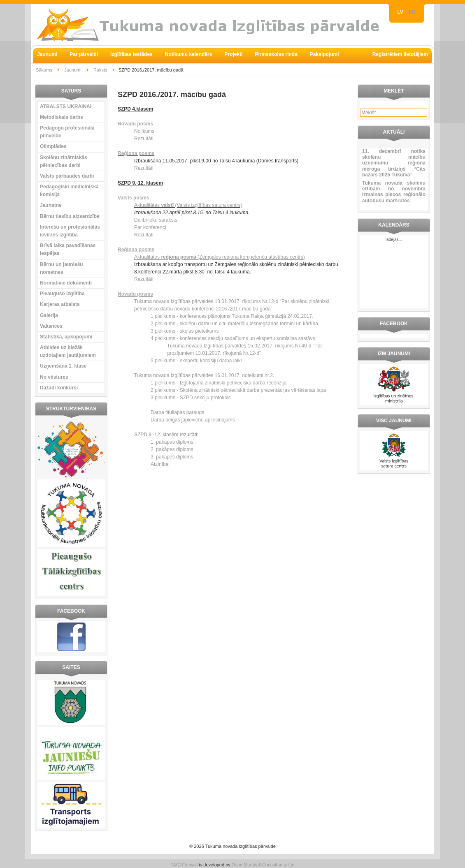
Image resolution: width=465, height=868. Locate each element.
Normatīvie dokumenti (66, 283)
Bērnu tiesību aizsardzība (70, 216)
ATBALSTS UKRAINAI (66, 106)
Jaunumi (73, 70)
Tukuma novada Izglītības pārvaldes (174, 301)
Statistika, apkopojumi (66, 337)
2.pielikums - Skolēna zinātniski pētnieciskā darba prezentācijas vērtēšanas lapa (238, 390)
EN (412, 12)
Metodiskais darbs (62, 117)
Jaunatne (51, 205)
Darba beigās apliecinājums (193, 420)
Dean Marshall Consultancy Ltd (263, 865)
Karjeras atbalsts (60, 304)
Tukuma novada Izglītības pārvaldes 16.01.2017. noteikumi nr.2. (204, 375)
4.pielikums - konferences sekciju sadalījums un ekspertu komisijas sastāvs (233, 338)
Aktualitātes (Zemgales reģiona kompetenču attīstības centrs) (220, 257)
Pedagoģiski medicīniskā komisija (69, 191)
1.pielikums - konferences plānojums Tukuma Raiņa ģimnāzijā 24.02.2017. (232, 316)
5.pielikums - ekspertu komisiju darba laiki (196, 361)
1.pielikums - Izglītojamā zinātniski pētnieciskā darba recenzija (219, 383)
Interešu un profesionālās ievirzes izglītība (70, 231)
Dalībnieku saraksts (156, 220)
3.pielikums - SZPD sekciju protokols (191, 398)
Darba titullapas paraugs (177, 412)
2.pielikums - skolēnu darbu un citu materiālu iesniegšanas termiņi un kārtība (234, 324)
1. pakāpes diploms (172, 442)
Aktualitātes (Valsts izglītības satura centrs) (188, 205)
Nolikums (144, 131)
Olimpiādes (53, 146)
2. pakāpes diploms (172, 449)
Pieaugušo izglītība (62, 294)
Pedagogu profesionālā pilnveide (67, 132)
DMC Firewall (184, 865)
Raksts (100, 70)
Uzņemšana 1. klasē (63, 366)
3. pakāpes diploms (172, 457)
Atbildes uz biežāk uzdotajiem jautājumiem (68, 351)
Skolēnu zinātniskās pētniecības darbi (64, 161)
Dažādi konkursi (59, 388)
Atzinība (159, 464)
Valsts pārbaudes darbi (67, 176)
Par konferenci (150, 227)
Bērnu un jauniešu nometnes (62, 268)
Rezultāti (144, 139)
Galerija (49, 315)
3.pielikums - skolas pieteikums (185, 331)
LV (401, 12)
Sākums (44, 70)
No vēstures (54, 377)
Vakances (51, 326)
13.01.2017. (229, 301)
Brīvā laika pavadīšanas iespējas (68, 249)
